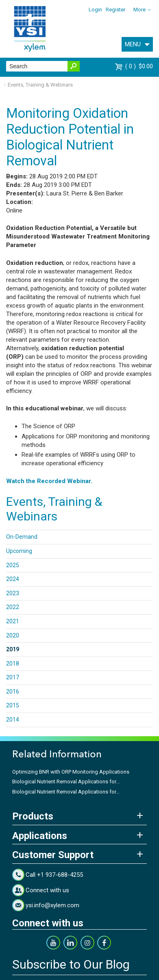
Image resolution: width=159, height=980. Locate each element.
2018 (13, 663)
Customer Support (53, 855)
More (139, 10)
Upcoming (19, 551)
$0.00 (139, 66)
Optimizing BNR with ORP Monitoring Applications (71, 772)
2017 (13, 677)
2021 (13, 621)
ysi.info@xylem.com (52, 905)
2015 (13, 705)
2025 (13, 565)
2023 (13, 593)
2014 (13, 720)
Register (115, 10)
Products (33, 816)
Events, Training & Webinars (40, 85)
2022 (13, 607)
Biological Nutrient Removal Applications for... (66, 782)
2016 (13, 692)
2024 (13, 579)
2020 (13, 635)
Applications (40, 836)
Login (95, 10)
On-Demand (22, 537)
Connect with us (47, 890)
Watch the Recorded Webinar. (49, 481)
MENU (133, 44)
